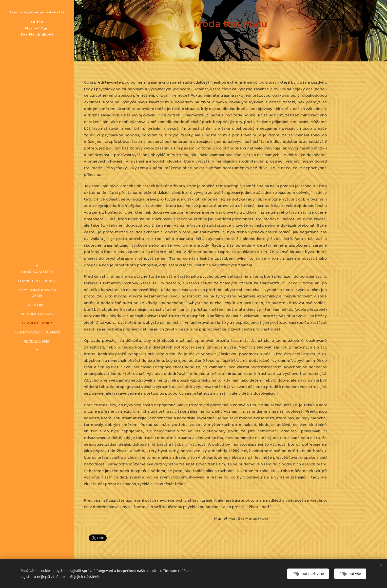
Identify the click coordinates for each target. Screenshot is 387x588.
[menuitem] (37, 272)
